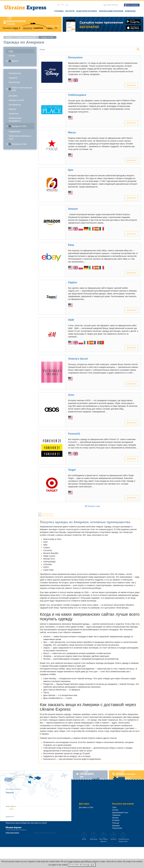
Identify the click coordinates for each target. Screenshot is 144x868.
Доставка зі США (86, 807)
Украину (10, 792)
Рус (63, 5)
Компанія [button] (130, 11)
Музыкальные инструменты (15, 119)
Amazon (73, 209)
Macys (72, 132)
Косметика (13, 114)
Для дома (13, 96)
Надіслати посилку (87, 11)
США (11, 51)
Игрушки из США (16, 100)
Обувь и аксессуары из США (22, 89)
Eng (67, 5)
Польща (116, 823)
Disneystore (75, 57)
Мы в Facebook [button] (132, 5)
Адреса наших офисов (12, 833)
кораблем (38, 28)
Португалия (117, 828)
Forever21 (74, 434)
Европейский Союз (120, 813)
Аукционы (13, 78)
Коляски (12, 109)
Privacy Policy (51, 833)
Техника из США (19, 144)
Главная (9, 37)
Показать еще (93, 506)
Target (72, 470)
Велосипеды (14, 82)
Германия (116, 815)
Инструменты (15, 105)
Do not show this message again (82, 865)
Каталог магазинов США (26, 37)
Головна (59, 11)
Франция (116, 826)
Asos (71, 395)
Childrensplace (77, 95)
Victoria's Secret (78, 359)
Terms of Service (39, 833)
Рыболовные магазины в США (20, 137)
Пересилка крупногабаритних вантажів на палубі (26, 823)
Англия (12, 56)
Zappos (73, 282)
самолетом (27, 28)
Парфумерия (15, 131)
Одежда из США (19, 126)
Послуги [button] (70, 11)
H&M (71, 320)
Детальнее (131, 85)
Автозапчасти (15, 73)
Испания (116, 820)
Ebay (71, 245)
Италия (115, 818)
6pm (71, 170)
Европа (15, 61)
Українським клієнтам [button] (111, 11)
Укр (58, 5)
